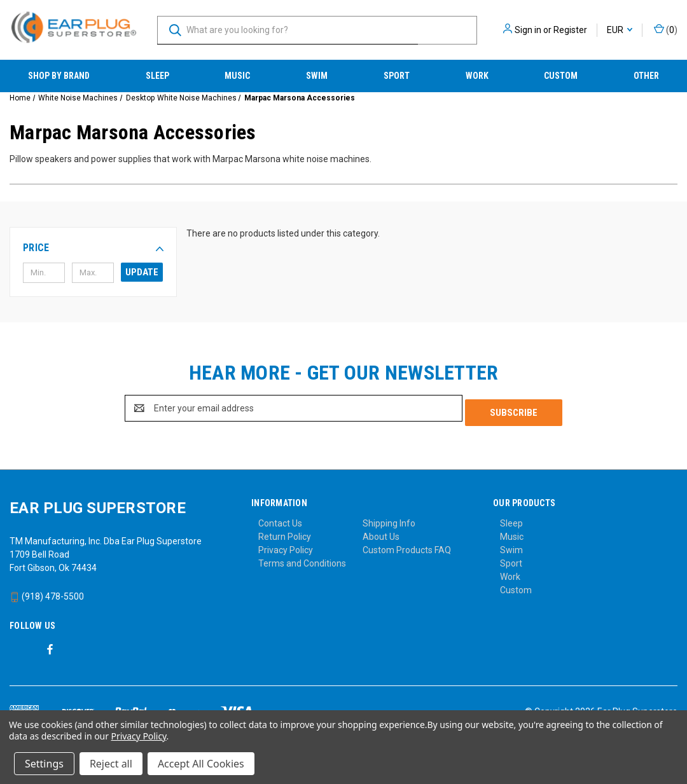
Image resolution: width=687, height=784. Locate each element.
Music (237, 76)
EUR (620, 30)
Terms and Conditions (302, 559)
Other (646, 76)
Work (477, 76)
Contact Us (280, 519)
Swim (317, 76)
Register (570, 30)
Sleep (157, 76)
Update (142, 272)
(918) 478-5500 (47, 592)
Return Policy (285, 532)
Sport (397, 76)
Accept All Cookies (201, 764)
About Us (381, 532)
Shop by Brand (59, 76)
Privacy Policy (286, 546)
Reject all (111, 764)
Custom (561, 76)
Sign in (528, 30)
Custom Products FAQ (407, 546)
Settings (44, 764)
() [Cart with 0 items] (666, 29)
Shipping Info (389, 519)
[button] (93, 248)
